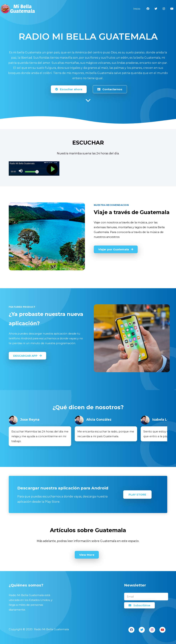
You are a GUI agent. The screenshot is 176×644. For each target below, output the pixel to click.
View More (87, 555)
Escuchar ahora (69, 89)
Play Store (137, 495)
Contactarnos (110, 89)
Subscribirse (139, 605)
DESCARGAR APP (27, 356)
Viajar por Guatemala (116, 249)
